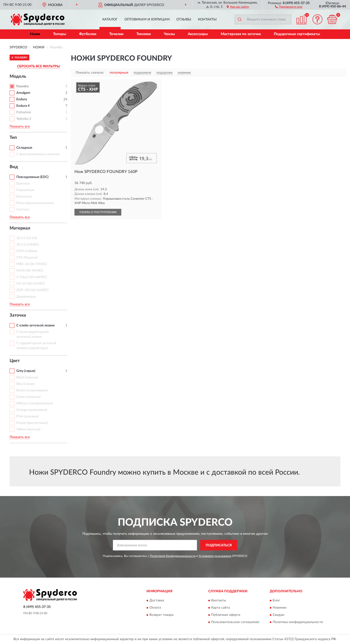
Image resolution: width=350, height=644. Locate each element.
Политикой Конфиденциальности (173, 556)
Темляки (144, 34)
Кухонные (24, 197)
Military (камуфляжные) (35, 403)
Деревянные (26, 297)
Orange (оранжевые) (32, 410)
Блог (276, 600)
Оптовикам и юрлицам (147, 19)
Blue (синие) (25, 384)
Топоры (60, 34)
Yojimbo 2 (24, 119)
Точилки (116, 34)
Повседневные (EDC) (32, 177)
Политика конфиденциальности (298, 622)
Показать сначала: (90, 73)
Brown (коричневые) (32, 390)
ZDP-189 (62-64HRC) (32, 290)
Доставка (157, 600)
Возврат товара (161, 615)
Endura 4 (23, 106)
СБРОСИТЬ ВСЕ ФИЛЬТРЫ (38, 66)
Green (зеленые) (28, 397)
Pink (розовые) (28, 416)
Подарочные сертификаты (297, 34)
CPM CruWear (27, 251)
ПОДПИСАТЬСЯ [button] (219, 545)
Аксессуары (198, 34)
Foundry (22, 86)
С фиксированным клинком (38, 154)
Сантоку (23, 210)
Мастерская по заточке (241, 34)
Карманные (25, 190)
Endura (22, 99)
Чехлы (169, 34)
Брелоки (23, 184)
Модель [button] (18, 77)
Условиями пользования (215, 556)
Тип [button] (13, 138)
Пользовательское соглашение (235, 622)
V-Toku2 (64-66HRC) (32, 277)
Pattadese (24, 112)
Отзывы (184, 19)
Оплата (155, 608)
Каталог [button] (110, 19)
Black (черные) (27, 377)
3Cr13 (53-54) (27, 238)
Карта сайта (221, 608)
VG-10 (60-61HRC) (31, 284)
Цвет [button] (15, 361)
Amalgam (23, 93)
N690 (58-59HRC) (30, 271)
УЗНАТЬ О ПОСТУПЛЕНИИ (98, 212)
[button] (289, 6)
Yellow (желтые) (28, 429)
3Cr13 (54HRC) (28, 245)
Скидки (278, 615)
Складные (24, 148)
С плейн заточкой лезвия (35, 325)
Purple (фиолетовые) (32, 423)
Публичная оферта (226, 615)
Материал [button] (20, 228)
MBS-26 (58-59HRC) (32, 264)
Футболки (88, 34)
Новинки (279, 608)
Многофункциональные (35, 203)
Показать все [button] (20, 127)
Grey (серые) (26, 371)
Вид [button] (14, 167)
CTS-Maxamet (27, 258)
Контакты (207, 19)
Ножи (35, 34)
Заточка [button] (18, 315)
